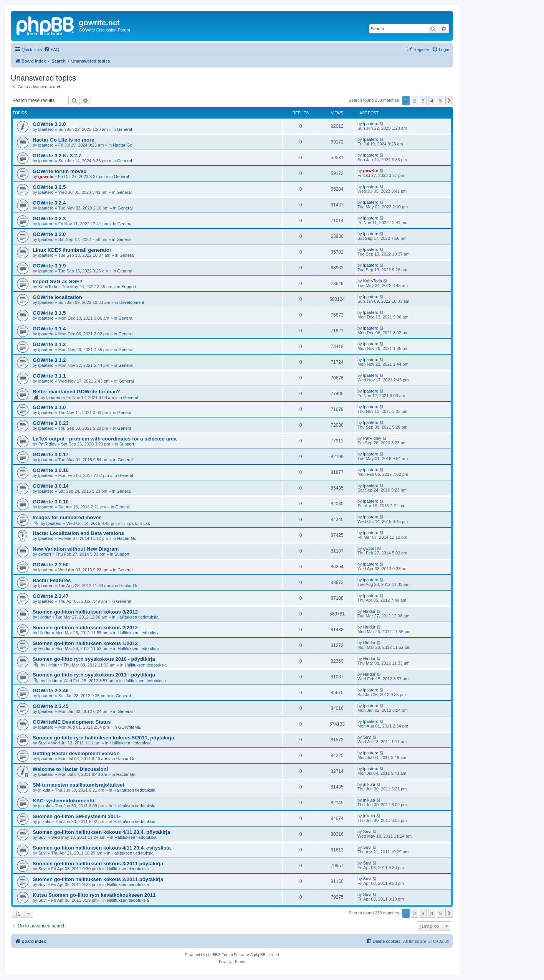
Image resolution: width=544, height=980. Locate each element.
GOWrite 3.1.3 (49, 344)
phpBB (212, 955)
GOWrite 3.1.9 (49, 266)
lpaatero (46, 129)
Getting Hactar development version (76, 753)
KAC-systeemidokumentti (63, 801)
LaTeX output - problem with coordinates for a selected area (105, 439)
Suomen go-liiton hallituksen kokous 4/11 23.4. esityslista (102, 848)
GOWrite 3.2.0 (49, 234)
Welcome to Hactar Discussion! (70, 769)
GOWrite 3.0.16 (51, 470)
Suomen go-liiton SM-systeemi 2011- (77, 816)
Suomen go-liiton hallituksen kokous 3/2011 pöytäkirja (98, 864)
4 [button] (432, 101)
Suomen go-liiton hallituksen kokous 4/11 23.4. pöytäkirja (101, 832)
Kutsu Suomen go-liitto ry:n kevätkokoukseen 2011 (94, 895)
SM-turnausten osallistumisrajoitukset (79, 785)
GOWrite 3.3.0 (49, 124)
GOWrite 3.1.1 (49, 376)
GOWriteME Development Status (72, 722)
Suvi (42, 743)
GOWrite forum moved (60, 171)
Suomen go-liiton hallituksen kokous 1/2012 (85, 643)
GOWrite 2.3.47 (51, 596)
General (125, 129)
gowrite (46, 177)
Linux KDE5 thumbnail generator (72, 250)
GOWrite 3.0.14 (51, 486)
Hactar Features (52, 580)
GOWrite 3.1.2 (49, 360)
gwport (45, 554)
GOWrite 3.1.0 (49, 407)
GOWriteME (130, 727)
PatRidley (47, 444)
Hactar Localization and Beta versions (78, 533)
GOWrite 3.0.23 (51, 423)
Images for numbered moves (67, 517)
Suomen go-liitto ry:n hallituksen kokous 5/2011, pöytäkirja (103, 738)
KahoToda (48, 287)
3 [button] (423, 101)
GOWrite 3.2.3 (49, 219)
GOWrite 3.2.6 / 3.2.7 (57, 156)
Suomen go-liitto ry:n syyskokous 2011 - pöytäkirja (94, 675)
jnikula (44, 790)
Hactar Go (122, 145)
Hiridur (45, 617)
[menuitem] (51, 49)
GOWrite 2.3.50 (51, 565)
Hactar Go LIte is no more (64, 140)
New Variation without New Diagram (76, 549)
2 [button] (414, 101)
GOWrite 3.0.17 (51, 455)
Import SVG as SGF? (58, 281)
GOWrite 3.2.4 (49, 203)
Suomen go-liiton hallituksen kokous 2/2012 (85, 628)
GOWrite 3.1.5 (49, 313)
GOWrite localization (57, 297)
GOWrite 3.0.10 (51, 502)
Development (132, 302)
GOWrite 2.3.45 (51, 706)
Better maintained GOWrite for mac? (76, 392)
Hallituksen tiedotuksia (137, 617)
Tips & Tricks (138, 523)
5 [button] (441, 101)
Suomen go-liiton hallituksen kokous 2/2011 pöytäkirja (98, 879)
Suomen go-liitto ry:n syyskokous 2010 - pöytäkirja (94, 659)
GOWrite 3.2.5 (49, 187)
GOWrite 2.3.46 (51, 690)
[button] (449, 101)
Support (129, 287)
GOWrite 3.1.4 (49, 329)
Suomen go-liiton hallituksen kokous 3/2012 (85, 612)
